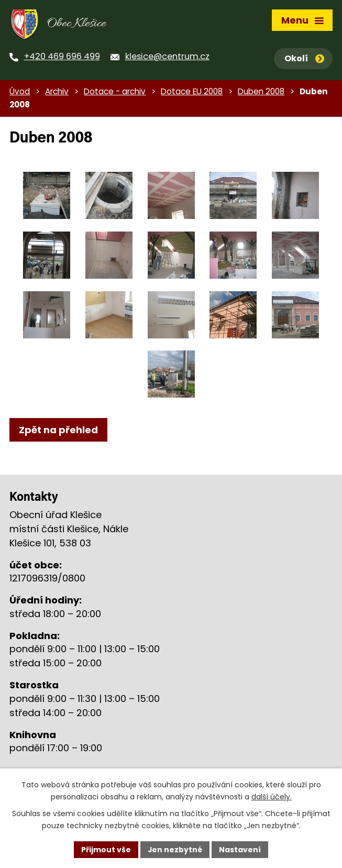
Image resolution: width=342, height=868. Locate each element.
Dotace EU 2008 (192, 93)
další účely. (272, 797)
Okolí (304, 58)
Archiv (57, 93)
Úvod (20, 93)
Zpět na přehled (58, 431)
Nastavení (240, 849)
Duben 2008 (261, 93)
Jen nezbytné (175, 849)
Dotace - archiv (115, 93)
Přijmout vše (106, 849)
